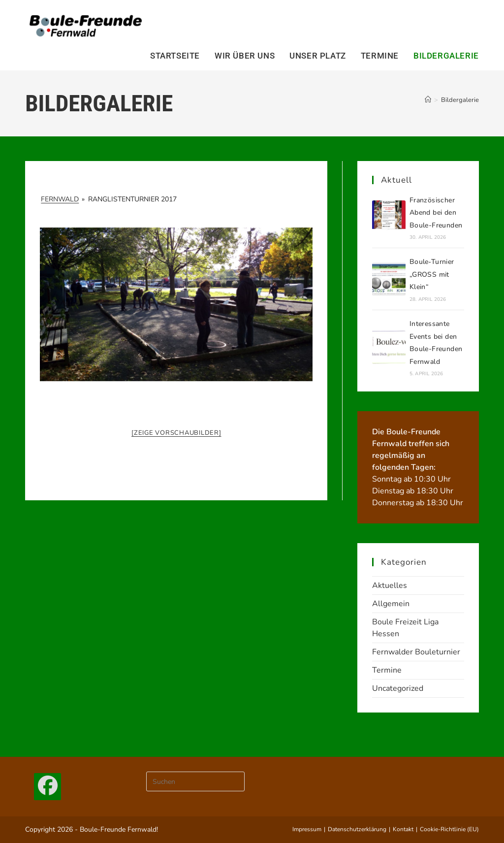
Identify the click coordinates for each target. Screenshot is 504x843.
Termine (387, 670)
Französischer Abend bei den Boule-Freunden (436, 213)
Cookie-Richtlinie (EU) (449, 829)
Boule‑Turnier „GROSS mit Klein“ (432, 274)
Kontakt (403, 829)
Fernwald (60, 199)
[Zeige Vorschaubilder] (176, 433)
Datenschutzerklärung (357, 829)
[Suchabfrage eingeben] (195, 781)
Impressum (307, 829)
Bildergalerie (460, 100)
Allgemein (391, 604)
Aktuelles (390, 585)
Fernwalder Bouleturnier (416, 652)
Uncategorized (398, 688)
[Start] (428, 100)
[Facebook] (47, 787)
